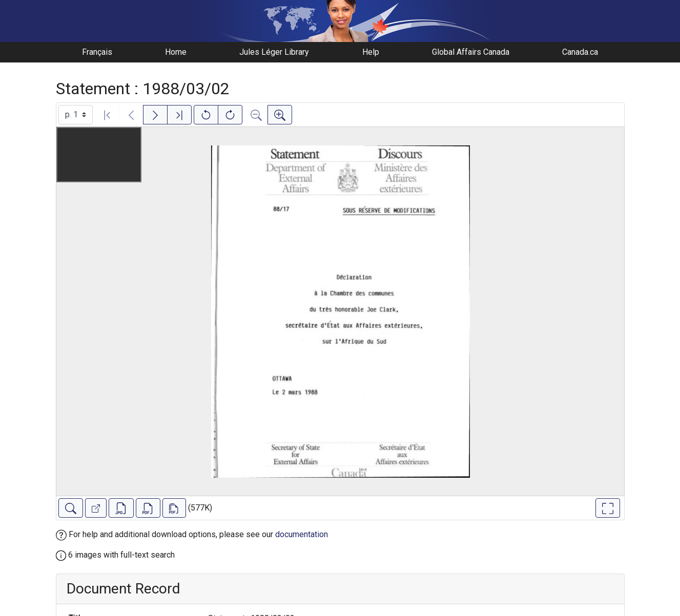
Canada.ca (580, 52)
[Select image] (76, 115)
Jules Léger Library (274, 52)
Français (97, 52)
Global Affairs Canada (471, 52)
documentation (302, 534)
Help (371, 52)
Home (176, 52)
